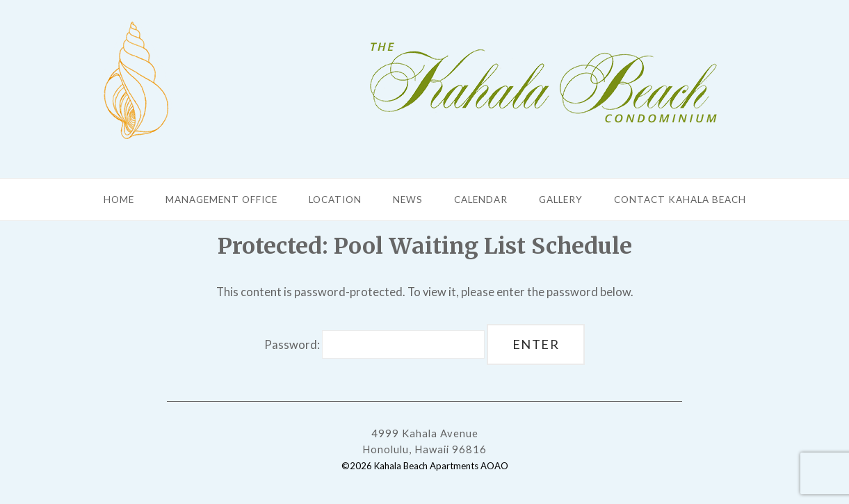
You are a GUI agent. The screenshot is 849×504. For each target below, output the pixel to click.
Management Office (221, 200)
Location (335, 200)
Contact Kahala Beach (680, 200)
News (408, 200)
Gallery (561, 200)
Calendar (481, 200)
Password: (374, 345)
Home (119, 200)
